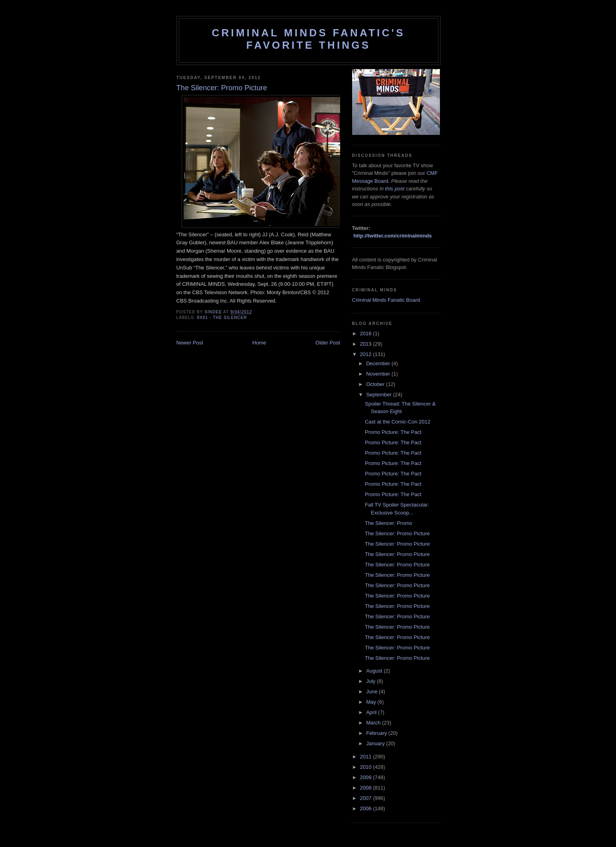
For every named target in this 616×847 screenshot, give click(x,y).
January (376, 743)
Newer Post (190, 343)
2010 (367, 767)
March (374, 723)
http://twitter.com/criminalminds (392, 236)
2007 (367, 798)
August (375, 671)
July (371, 681)
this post (395, 189)
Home (259, 343)
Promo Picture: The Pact (393, 432)
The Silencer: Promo (389, 523)
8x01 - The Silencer (222, 318)
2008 (367, 788)
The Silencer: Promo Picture (397, 533)
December (379, 363)
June (372, 692)
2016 (367, 333)
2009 (367, 777)
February (377, 733)
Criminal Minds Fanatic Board (386, 300)
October (376, 384)
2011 (367, 757)
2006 (367, 808)
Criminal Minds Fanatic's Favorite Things (309, 39)
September (379, 395)
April (372, 712)
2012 (367, 354)
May (372, 702)
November (379, 374)
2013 (367, 344)
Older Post (328, 343)
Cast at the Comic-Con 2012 (398, 422)
